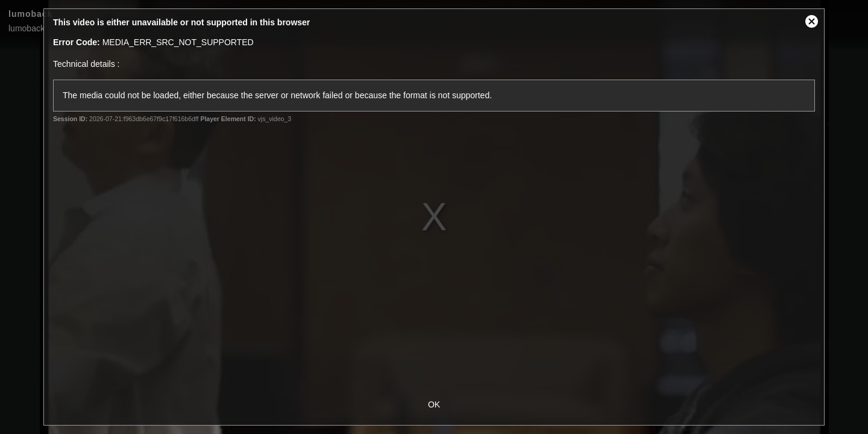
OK (434, 404)
